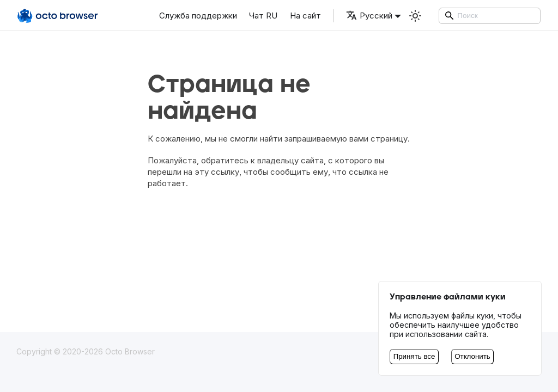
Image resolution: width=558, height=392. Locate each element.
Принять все (414, 356)
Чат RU (263, 16)
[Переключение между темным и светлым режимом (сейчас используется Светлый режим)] (415, 16)
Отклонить (472, 356)
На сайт (305, 16)
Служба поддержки (198, 16)
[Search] (490, 16)
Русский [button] (369, 16)
